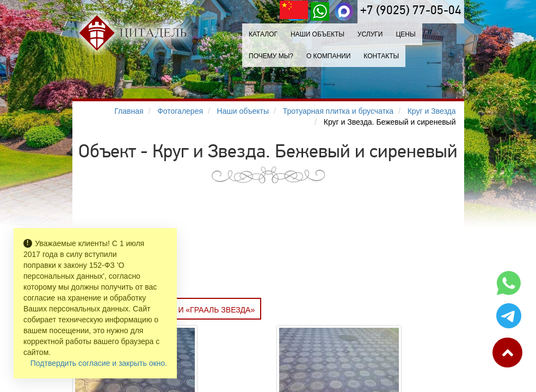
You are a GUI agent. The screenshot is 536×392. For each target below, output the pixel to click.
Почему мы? (271, 56)
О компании (328, 56)
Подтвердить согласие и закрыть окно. (99, 363)
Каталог (263, 34)
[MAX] (344, 11)
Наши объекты (318, 34)
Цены (405, 34)
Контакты (381, 56)
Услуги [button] (370, 34)
